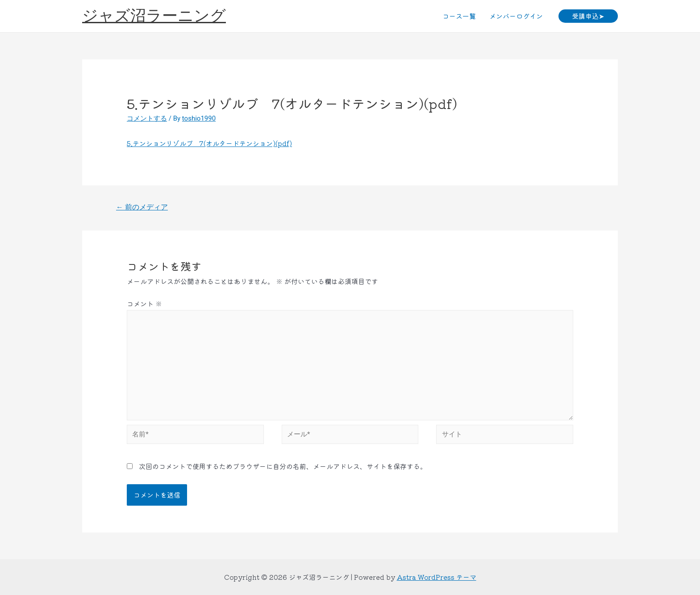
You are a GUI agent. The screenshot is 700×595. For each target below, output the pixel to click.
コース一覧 (459, 16)
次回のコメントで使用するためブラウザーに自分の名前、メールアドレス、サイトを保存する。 (283, 466)
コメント (144, 304)
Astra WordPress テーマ (437, 577)
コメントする (147, 118)
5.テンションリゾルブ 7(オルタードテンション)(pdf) (209, 143)
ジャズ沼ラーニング (154, 16)
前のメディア (142, 207)
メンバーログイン (516, 16)
